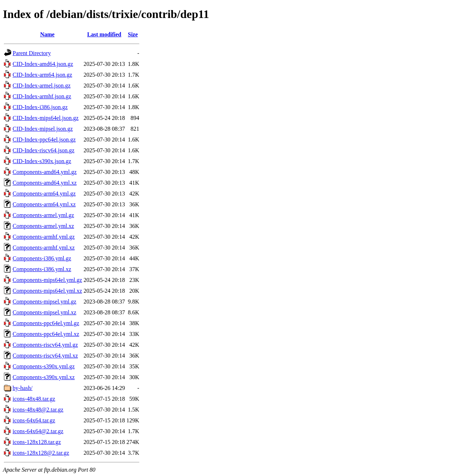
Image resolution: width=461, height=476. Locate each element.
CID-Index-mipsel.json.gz (43, 129)
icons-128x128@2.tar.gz (41, 453)
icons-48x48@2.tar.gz (38, 410)
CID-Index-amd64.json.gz (43, 64)
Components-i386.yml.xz (42, 269)
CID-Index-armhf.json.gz (42, 96)
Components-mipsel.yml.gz (44, 302)
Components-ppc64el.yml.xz (46, 334)
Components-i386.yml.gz (42, 258)
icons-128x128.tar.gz (37, 442)
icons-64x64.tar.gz (34, 420)
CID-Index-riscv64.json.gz (44, 150)
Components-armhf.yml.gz (44, 237)
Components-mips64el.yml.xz (47, 291)
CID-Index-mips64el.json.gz (46, 118)
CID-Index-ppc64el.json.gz (44, 140)
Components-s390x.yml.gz (44, 366)
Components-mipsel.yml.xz (44, 312)
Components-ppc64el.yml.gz (46, 323)
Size (133, 34)
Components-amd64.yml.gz (45, 172)
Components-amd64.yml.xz (45, 183)
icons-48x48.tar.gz (34, 399)
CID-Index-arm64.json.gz (42, 75)
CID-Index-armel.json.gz (42, 86)
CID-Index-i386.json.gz (40, 107)
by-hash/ (23, 388)
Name (47, 34)
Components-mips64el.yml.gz (47, 280)
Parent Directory (32, 53)
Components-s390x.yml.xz (44, 377)
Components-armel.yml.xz (43, 226)
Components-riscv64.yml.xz (45, 356)
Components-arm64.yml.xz (44, 204)
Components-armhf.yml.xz (44, 248)
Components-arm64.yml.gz (44, 194)
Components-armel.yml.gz (43, 215)
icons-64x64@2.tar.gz (38, 431)
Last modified (104, 34)
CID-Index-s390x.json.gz (42, 161)
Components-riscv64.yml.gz (45, 345)
